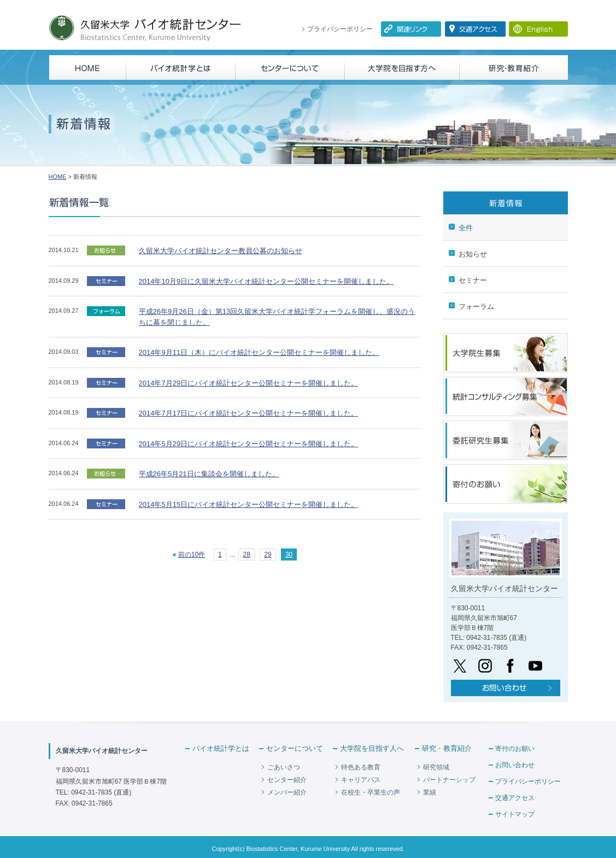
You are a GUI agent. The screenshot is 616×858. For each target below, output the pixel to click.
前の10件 (192, 555)
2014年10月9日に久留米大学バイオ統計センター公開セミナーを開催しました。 (266, 281)
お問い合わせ (515, 765)
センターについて (295, 748)
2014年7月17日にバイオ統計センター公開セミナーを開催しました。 (249, 413)
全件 (466, 228)
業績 (430, 792)
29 (268, 555)
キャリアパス (361, 780)
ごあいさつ (284, 767)
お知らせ (473, 254)
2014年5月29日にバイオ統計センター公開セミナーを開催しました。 (249, 444)
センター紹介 (287, 780)
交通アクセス (515, 798)
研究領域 (436, 767)
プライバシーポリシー (340, 29)
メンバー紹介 (287, 792)
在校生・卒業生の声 (371, 792)
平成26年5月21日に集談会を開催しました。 (209, 474)
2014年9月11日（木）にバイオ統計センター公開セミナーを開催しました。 (259, 352)
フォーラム (476, 307)
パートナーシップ (449, 780)
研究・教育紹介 (447, 748)
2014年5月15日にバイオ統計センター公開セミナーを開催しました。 (249, 504)
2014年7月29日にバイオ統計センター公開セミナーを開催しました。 (249, 383)
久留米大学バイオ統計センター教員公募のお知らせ (221, 251)
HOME (58, 177)
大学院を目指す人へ (372, 748)
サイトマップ (515, 814)
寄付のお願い (515, 749)
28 (246, 555)
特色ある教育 (361, 767)
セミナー (473, 280)
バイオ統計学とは (221, 748)
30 (289, 555)
